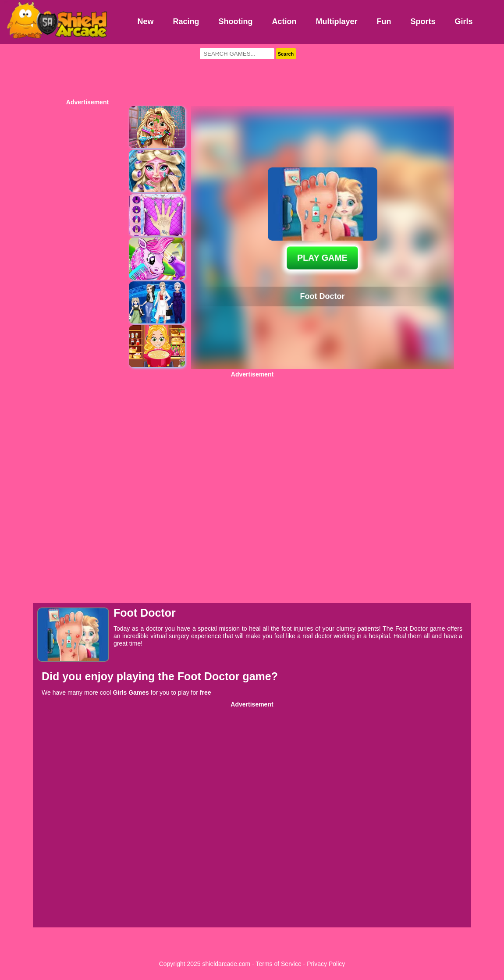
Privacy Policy (326, 964)
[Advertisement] (252, 70)
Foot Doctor (210, 676)
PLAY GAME (323, 258)
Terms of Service (278, 964)
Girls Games (131, 692)
